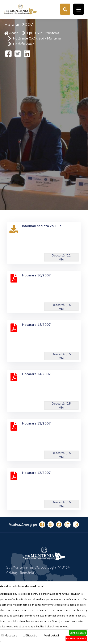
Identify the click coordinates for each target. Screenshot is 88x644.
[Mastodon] (51, 524)
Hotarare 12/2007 (36, 473)
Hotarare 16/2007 (36, 275)
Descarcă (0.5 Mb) (61, 307)
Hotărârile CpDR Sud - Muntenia (37, 38)
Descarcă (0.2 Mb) (61, 258)
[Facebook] (42, 524)
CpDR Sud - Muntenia (43, 33)
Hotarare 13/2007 (36, 423)
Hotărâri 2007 (24, 44)
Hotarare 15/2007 (36, 325)
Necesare (11, 635)
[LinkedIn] (67, 524)
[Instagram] (76, 524)
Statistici (32, 635)
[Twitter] (59, 524)
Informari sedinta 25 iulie (42, 226)
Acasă (11, 33)
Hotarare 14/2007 (36, 374)
